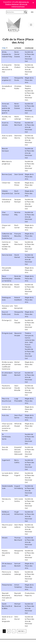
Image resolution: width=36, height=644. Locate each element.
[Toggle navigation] (31, 25)
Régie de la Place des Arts (29, 80)
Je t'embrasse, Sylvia (6, 437)
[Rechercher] (15, 12)
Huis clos (5, 415)
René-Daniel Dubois (17, 54)
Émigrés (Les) (7, 333)
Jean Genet (19, 174)
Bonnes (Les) (7, 174)
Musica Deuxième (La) (6, 553)
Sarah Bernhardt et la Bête (7, 606)
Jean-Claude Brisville (17, 388)
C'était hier (6, 183)
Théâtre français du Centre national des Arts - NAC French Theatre (30, 340)
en (32, 12)
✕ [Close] (33, 3)
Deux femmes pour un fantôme (7, 279)
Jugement (6, 460)
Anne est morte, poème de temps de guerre (6, 108)
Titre (4, 48)
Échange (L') (7, 320)
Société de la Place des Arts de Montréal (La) (29, 57)
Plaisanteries (7, 585)
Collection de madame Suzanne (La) (7, 236)
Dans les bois (7, 255)
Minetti (5, 538)
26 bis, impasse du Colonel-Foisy (7, 54)
